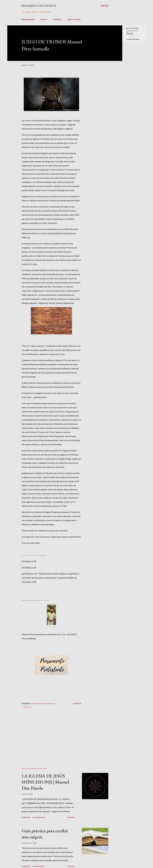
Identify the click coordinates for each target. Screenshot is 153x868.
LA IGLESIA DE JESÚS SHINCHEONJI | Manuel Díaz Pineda (45, 782)
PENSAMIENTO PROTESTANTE (39, 6)
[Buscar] (105, 6)
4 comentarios (38, 866)
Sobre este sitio (74, 19)
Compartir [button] (77, 704)
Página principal (28, 19)
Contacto (57, 19)
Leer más (71, 817)
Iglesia (33, 704)
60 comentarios (39, 817)
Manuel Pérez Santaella (46, 704)
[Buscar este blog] (133, 30)
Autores (44, 19)
